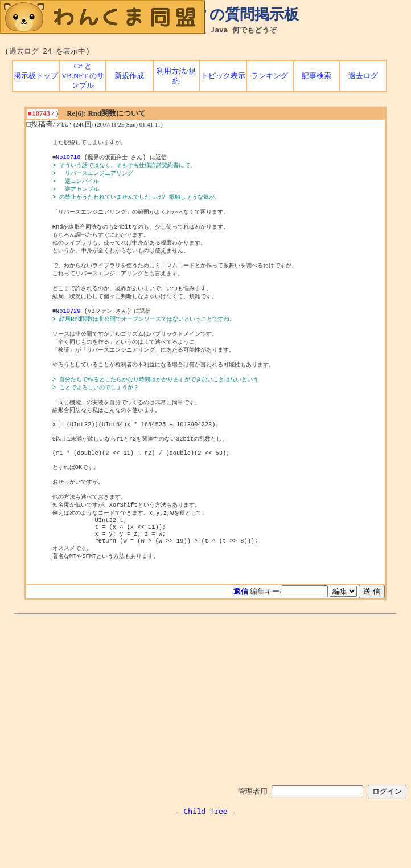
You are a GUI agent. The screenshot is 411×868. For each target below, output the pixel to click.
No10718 (68, 159)
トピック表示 (223, 76)
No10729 (68, 327)
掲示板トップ (36, 76)
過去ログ (363, 76)
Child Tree (206, 855)
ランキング (270, 76)
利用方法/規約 (176, 76)
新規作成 (129, 76)
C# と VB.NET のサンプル (83, 76)
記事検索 (317, 76)
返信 (241, 636)
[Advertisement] (205, 743)
